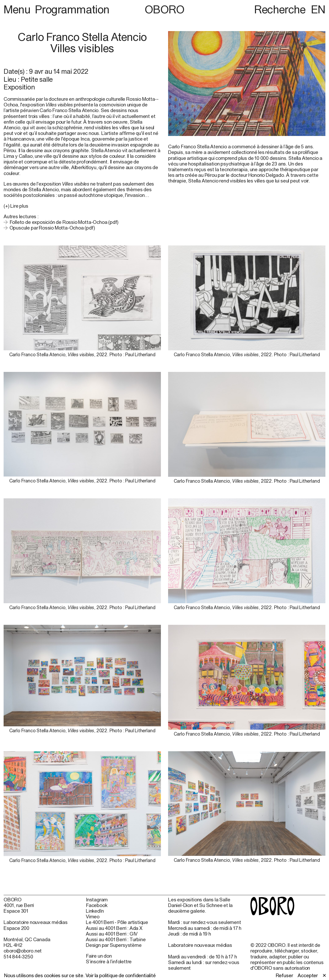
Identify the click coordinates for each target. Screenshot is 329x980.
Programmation (72, 9)
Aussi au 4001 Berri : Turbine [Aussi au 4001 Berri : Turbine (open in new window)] (116, 939)
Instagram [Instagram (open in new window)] (97, 900)
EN (318, 9)
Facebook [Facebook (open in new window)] (97, 905)
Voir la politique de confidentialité (121, 975)
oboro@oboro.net (23, 951)
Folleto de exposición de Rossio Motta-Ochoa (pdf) (64, 222)
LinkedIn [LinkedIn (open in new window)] (95, 911)
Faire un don (99, 956)
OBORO (165, 9)
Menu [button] (18, 9)
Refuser (284, 975)
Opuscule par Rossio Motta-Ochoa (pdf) (52, 228)
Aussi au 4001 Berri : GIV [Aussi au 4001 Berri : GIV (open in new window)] (112, 934)
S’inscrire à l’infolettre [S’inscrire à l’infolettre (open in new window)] (109, 961)
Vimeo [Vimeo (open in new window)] (93, 917)
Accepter (308, 975)
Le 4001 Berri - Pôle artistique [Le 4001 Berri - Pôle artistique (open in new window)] (117, 922)
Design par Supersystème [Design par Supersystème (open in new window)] (114, 945)
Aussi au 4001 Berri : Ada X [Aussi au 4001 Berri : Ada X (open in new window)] (114, 928)
